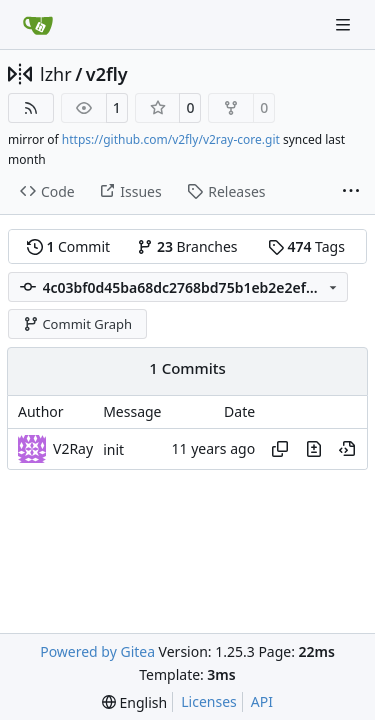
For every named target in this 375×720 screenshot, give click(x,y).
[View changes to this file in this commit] (314, 449)
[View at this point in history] (347, 449)
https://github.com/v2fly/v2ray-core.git (171, 139)
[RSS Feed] (31, 108)
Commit (68, 246)
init (113, 449)
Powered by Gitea (97, 651)
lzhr (56, 74)
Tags (306, 246)
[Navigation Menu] (345, 24)
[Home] (38, 25)
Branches (187, 246)
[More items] (351, 192)
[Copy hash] (280, 449)
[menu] (134, 702)
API (262, 701)
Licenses (209, 701)
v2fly (107, 74)
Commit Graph (77, 324)
